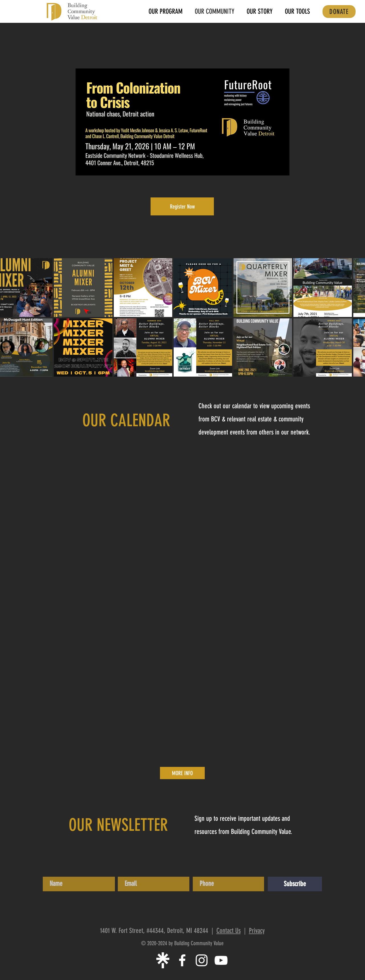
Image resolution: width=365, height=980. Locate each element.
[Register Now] (182, 206)
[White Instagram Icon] (202, 960)
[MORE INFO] (182, 773)
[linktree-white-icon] (163, 960)
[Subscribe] (295, 884)
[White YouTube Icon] (221, 960)
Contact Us (229, 931)
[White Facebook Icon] (182, 960)
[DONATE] (339, 12)
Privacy (257, 931)
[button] (297, 12)
